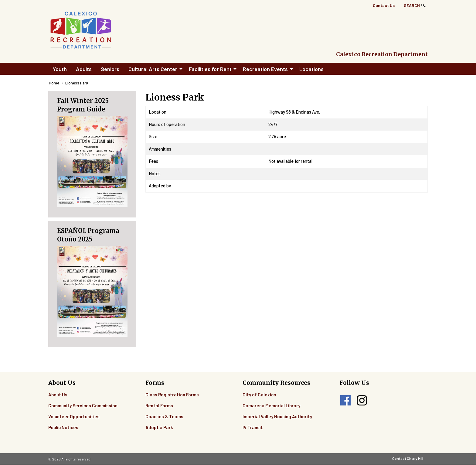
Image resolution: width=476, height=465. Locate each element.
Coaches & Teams (164, 416)
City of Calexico (259, 395)
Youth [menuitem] (60, 69)
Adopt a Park (159, 427)
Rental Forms (159, 405)
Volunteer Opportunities (74, 416)
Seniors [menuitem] (110, 69)
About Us (58, 395)
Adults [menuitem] (84, 69)
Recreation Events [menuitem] (265, 69)
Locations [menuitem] (311, 69)
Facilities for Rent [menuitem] (210, 69)
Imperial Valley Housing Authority (277, 416)
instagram (362, 400)
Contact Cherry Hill (408, 458)
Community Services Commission (83, 405)
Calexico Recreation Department (382, 54)
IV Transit (253, 427)
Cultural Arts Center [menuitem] (153, 69)
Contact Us (384, 5)
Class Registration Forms (172, 395)
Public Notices (63, 427)
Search (412, 5)
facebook (345, 400)
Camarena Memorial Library (271, 405)
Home (54, 83)
